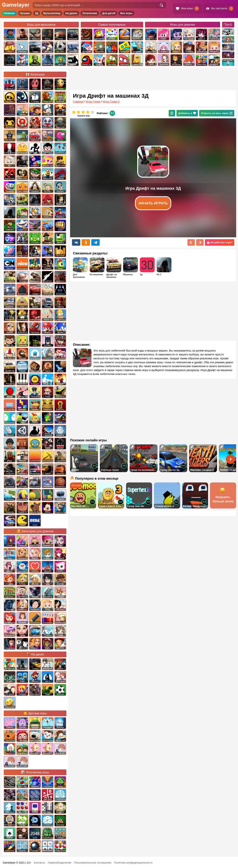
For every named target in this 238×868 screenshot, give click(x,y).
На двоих (71, 13)
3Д (37, 13)
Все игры (126, 13)
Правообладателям (59, 863)
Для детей (109, 13)
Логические (90, 13)
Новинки (9, 13)
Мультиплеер (52, 13)
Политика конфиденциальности (133, 863)
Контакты (39, 863)
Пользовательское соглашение (93, 863)
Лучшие (25, 13)
